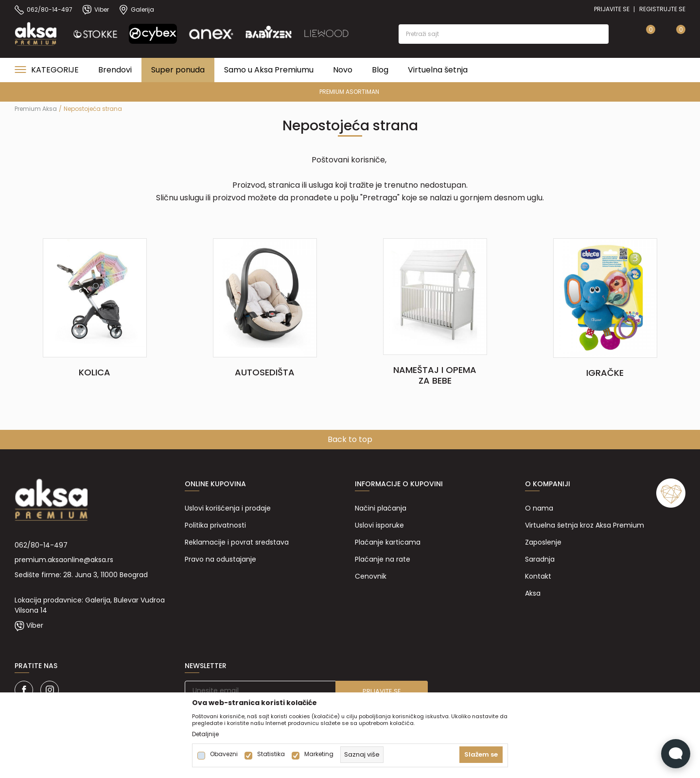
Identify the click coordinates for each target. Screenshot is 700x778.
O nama (539, 508)
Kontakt (538, 576)
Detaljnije (205, 734)
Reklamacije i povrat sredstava (237, 542)
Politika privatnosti (215, 525)
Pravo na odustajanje (220, 559)
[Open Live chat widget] (676, 754)
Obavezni (224, 754)
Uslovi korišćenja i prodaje (228, 508)
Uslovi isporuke (379, 525)
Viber (35, 625)
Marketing (319, 754)
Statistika (271, 754)
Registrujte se (662, 9)
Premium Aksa (36, 109)
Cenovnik (371, 576)
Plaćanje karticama (388, 542)
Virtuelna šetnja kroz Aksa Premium (585, 525)
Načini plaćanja (381, 508)
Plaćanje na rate (383, 559)
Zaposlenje (543, 542)
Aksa (533, 593)
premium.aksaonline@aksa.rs (64, 560)
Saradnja (540, 559)
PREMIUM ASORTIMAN (349, 92)
